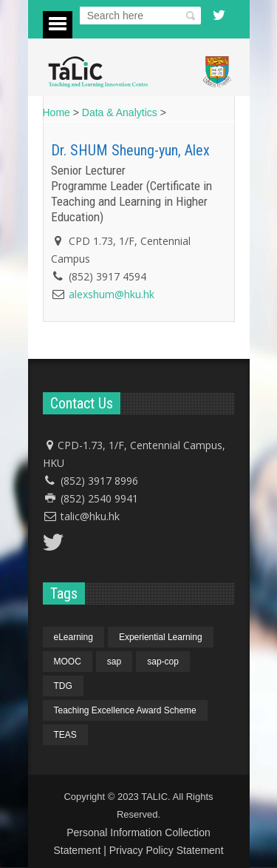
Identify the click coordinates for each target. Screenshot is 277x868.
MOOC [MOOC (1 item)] (68, 662)
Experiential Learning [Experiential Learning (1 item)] (161, 637)
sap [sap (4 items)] (114, 662)
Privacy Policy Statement (167, 850)
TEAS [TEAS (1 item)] (65, 735)
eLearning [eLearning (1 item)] (73, 637)
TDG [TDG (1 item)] (63, 686)
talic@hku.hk (90, 516)
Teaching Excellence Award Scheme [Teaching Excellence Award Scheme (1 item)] (125, 710)
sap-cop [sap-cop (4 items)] (163, 662)
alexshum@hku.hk (112, 294)
